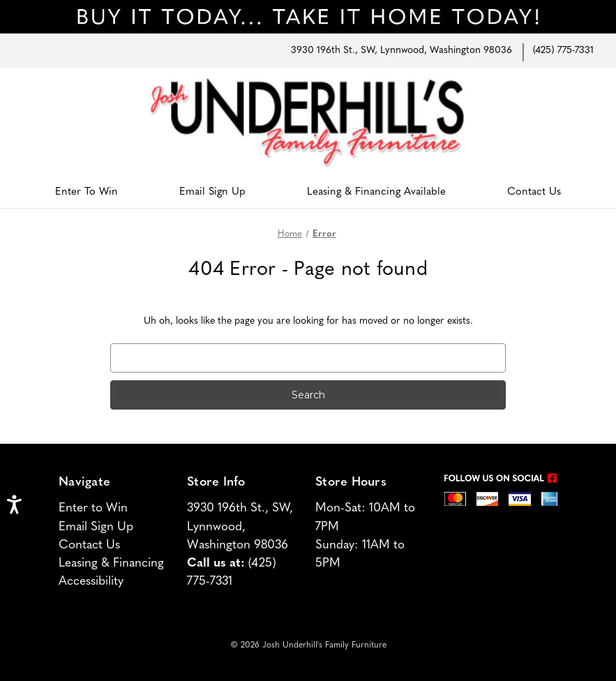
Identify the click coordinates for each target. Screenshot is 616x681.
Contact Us (534, 192)
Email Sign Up (212, 192)
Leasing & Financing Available (376, 192)
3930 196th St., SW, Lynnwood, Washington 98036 (401, 51)
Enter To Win (87, 192)
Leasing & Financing (111, 563)
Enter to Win (93, 508)
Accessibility (91, 582)
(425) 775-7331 (563, 51)
